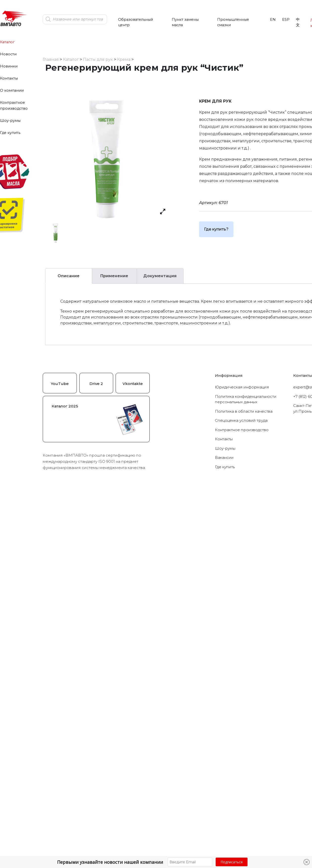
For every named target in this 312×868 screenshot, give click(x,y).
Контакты (9, 78)
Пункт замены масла (185, 22)
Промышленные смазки (233, 22)
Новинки (9, 66)
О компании (12, 90)
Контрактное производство (242, 430)
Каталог (7, 42)
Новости (8, 54)
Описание (69, 276)
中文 (298, 22)
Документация (160, 276)
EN (273, 20)
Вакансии (224, 457)
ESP (286, 20)
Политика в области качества (244, 411)
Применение (114, 276)
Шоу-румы (10, 121)
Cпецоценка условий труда (241, 420)
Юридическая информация (242, 387)
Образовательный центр (135, 22)
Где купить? (216, 229)
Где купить (10, 133)
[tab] (69, 276)
